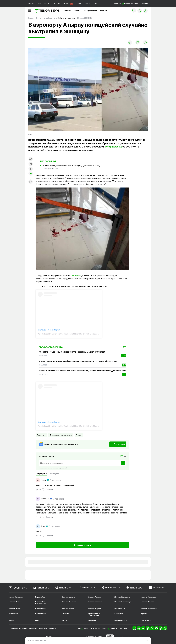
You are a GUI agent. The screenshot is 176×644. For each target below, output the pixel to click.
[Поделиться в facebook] (31, 169)
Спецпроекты (90, 11)
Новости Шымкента (122, 597)
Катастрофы (119, 614)
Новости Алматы (68, 597)
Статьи (78, 11)
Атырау (79, 435)
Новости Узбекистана (149, 609)
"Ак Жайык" (76, 276)
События (65, 614)
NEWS (31, 4)
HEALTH (57, 4)
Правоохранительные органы (61, 435)
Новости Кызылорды (123, 602)
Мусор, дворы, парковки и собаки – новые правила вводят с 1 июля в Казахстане (78, 361)
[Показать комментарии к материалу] (31, 182)
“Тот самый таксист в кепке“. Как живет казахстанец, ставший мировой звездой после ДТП (82, 371)
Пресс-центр (146, 620)
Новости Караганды (149, 597)
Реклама (144, 4)
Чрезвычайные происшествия (94, 615)
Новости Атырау (147, 602)
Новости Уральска (69, 602)
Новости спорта (121, 620)
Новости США (41, 609)
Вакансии (43, 629)
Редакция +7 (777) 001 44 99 (126, 4)
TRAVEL (87, 4)
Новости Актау (15, 609)
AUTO (78, 4)
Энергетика (13, 614)
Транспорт (41, 435)
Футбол (144, 614)
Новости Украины (95, 609)
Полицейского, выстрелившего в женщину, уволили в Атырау (71, 166)
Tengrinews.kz (113, 147)
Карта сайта (40, 597)
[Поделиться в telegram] (31, 164)
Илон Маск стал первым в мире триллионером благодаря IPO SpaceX (72, 352)
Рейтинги (104, 11)
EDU (96, 4)
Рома (43, 526)
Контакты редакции (28, 629)
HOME (66, 4)
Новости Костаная (95, 602)
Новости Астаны (94, 597)
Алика (44, 480)
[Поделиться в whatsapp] (31, 159)
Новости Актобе (15, 602)
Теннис (12, 620)
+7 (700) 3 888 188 (119, 629)
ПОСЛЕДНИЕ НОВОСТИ (37, 640)
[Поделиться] (145, 43)
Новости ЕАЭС (120, 609)
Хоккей (64, 620)
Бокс (37, 620)
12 (124, 356)
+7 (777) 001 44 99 (92, 629)
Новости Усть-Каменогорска (41, 603)
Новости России (68, 609)
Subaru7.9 (45, 499)
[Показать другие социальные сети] (31, 174)
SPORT (47, 4)
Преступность (41, 614)
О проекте (13, 629)
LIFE (39, 4)
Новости (68, 11)
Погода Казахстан (16, 597)
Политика (92, 620)
